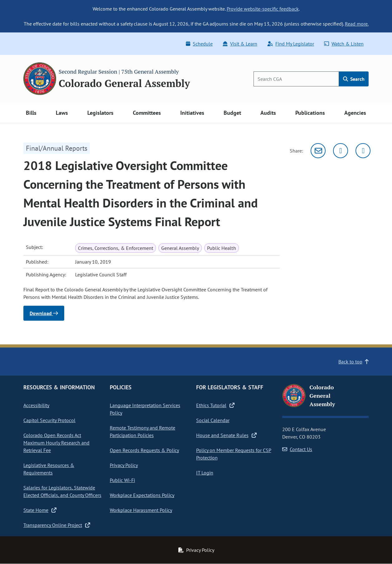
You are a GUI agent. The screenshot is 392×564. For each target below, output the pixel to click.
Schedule (199, 44)
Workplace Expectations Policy (142, 495)
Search (354, 79)
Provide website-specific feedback (263, 9)
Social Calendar (213, 420)
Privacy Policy (124, 465)
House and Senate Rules (226, 435)
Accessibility (36, 405)
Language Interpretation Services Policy (145, 409)
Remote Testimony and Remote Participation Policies (143, 431)
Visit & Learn (240, 44)
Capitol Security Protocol (49, 420)
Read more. (357, 24)
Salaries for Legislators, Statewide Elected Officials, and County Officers (62, 491)
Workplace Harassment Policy (141, 510)
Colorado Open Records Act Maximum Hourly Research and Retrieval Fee (56, 443)
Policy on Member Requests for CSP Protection (234, 454)
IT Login (205, 473)
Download (44, 313)
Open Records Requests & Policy (144, 450)
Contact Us (297, 449)
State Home (40, 510)
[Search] (296, 79)
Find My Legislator (291, 44)
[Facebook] (363, 151)
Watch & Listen (344, 44)
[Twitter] (341, 151)
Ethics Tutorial (215, 405)
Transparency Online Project (57, 525)
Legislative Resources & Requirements (49, 469)
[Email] (318, 151)
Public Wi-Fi (122, 480)
